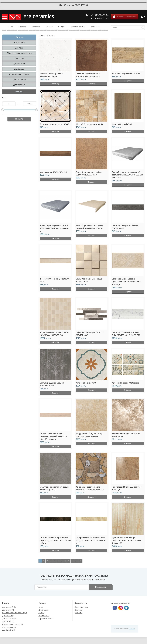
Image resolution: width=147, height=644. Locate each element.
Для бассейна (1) (9, 630)
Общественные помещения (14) (15, 613)
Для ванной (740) (9, 607)
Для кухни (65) (8, 616)
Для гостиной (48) (9, 618)
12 (80, 561)
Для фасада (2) (8, 621)
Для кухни (19, 58)
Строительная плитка (19, 74)
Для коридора (19, 79)
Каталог (42, 35)
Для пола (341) (8, 610)
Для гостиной (19, 64)
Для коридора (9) (9, 627)
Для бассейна (19, 85)
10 (73, 561)
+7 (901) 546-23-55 (100, 18)
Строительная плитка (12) (13, 624)
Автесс (132, 629)
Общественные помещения (19, 53)
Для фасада (19, 69)
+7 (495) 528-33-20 (100, 15)
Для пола (19, 48)
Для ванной (19, 43)
